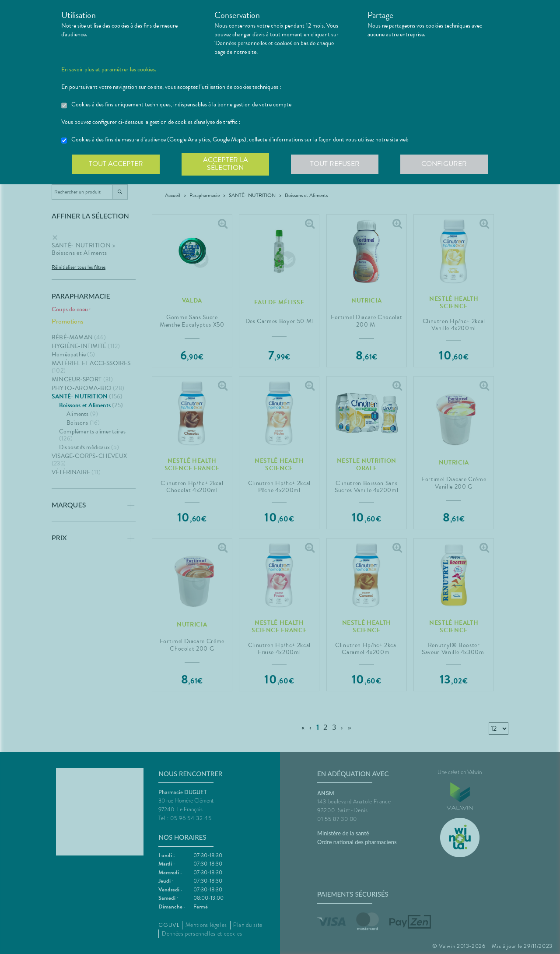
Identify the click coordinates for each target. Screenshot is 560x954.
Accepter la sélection (226, 164)
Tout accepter (116, 164)
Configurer (444, 164)
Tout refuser (335, 164)
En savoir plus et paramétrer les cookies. (109, 70)
